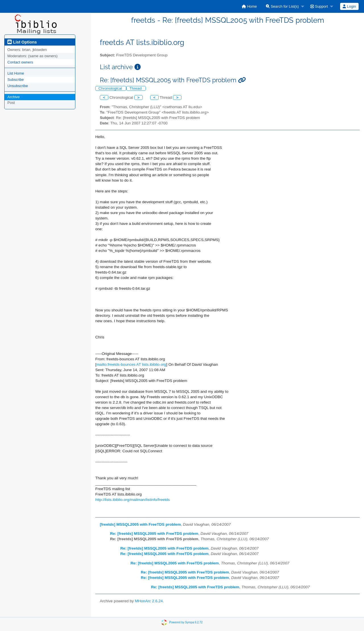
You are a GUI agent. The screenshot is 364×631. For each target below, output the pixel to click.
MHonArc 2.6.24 (149, 601)
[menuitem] (249, 6)
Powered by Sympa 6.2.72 (186, 622)
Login (349, 6)
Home (249, 6)
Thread (136, 88)
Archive (14, 97)
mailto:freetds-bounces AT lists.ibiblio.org (131, 364)
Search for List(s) (282, 6)
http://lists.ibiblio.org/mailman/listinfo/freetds (133, 500)
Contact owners (20, 62)
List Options (22, 42)
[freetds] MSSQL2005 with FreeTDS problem (140, 524)
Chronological (111, 88)
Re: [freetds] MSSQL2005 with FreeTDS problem (154, 534)
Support (319, 6)
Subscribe (16, 80)
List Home (16, 73)
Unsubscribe (18, 86)
